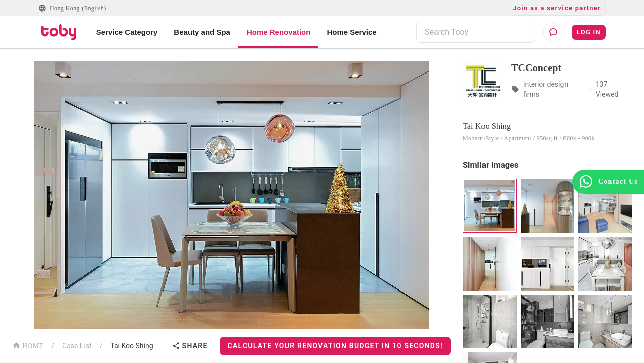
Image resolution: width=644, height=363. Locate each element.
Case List (77, 346)
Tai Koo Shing (132, 346)
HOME (28, 345)
